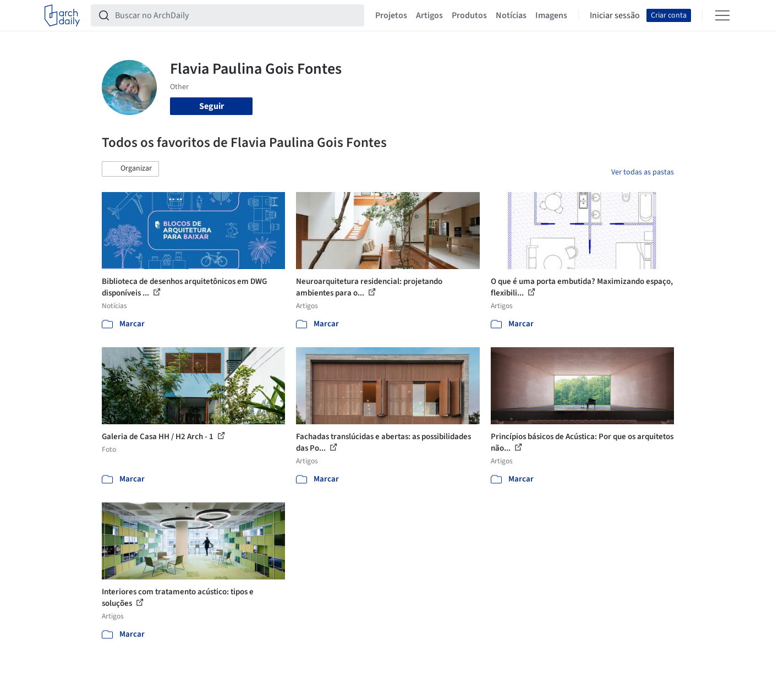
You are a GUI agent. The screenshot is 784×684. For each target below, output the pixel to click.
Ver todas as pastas (643, 172)
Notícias (511, 15)
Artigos (429, 15)
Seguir (212, 106)
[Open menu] (722, 15)
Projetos (391, 15)
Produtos (469, 15)
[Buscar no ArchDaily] (236, 15)
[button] (130, 169)
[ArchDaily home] (62, 15)
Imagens (551, 15)
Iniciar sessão (615, 15)
